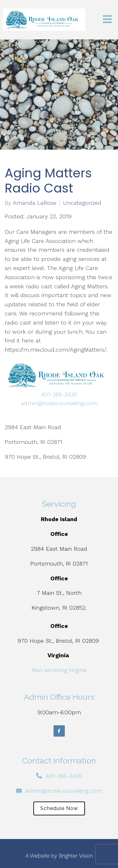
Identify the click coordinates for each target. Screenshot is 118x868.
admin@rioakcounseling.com (59, 403)
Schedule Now (59, 808)
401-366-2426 (59, 394)
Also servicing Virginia (59, 670)
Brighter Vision (76, 856)
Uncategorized (82, 203)
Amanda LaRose (35, 203)
